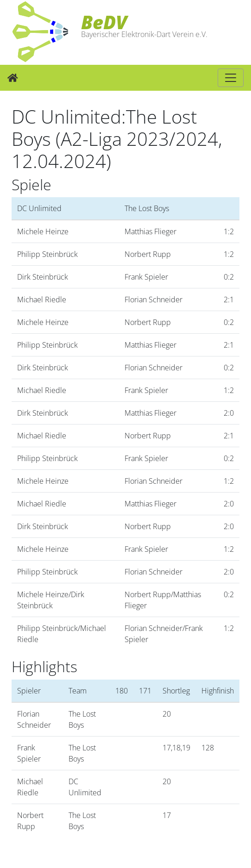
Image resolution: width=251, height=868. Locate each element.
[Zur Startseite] (13, 78)
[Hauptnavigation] (231, 78)
